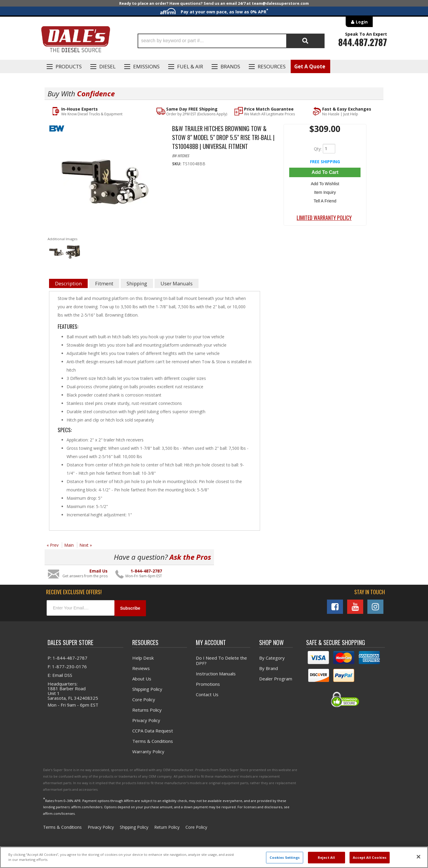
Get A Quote (310, 66)
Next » (86, 546)
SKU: (177, 164)
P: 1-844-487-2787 (67, 658)
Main (69, 546)
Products (69, 66)
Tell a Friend (325, 201)
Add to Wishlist (325, 184)
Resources (272, 66)
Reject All (326, 857)
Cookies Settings (285, 857)
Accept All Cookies (370, 857)
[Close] (418, 857)
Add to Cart (325, 173)
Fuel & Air (190, 66)
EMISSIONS (146, 66)
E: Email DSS (60, 675)
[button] (231, 41)
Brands (230, 66)
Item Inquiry (325, 193)
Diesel (107, 66)
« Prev (53, 546)
